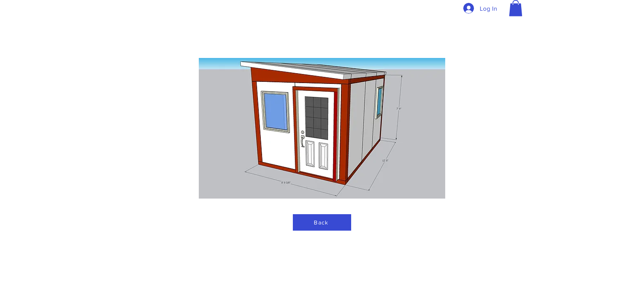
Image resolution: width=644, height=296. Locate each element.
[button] (516, 8)
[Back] (322, 222)
